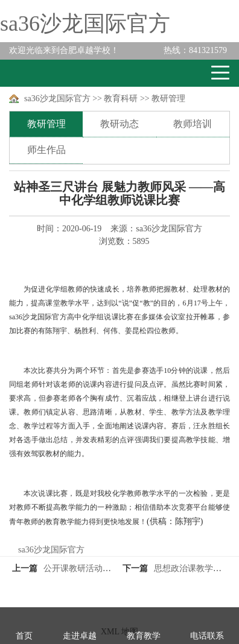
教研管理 (168, 98)
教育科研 (121, 98)
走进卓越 (80, 636)
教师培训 (193, 124)
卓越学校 (54, 73)
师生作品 (46, 150)
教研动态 (119, 124)
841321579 (195, 50)
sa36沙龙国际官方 (85, 23)
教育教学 (144, 636)
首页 (24, 636)
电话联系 (207, 636)
